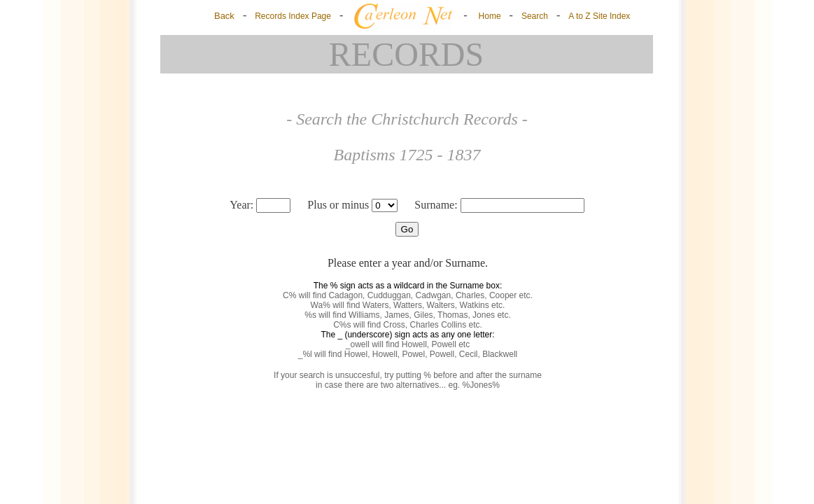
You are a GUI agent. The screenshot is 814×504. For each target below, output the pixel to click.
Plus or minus (347, 205)
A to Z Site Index (599, 16)
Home (490, 16)
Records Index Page (293, 16)
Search (535, 16)
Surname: (499, 205)
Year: (261, 205)
